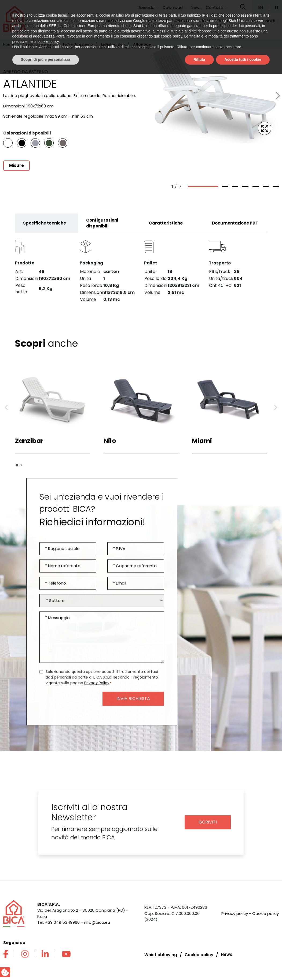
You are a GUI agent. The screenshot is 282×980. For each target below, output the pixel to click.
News (196, 7)
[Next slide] (277, 96)
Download (173, 7)
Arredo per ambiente (223, 21)
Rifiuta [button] (199, 965)
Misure (17, 165)
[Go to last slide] (6, 412)
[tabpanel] (141, 272)
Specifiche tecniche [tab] (45, 227)
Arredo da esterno (109, 21)
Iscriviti (208, 826)
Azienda (147, 7)
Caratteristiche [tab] (166, 227)
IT (277, 7)
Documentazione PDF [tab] (235, 227)
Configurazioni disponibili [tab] (102, 227)
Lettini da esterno (78, 44)
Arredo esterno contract (165, 21)
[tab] (17, 470)
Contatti (215, 7)
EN (261, 7)
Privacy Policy (97, 687)
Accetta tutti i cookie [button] (243, 965)
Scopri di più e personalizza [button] (46, 965)
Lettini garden (113, 44)
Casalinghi (263, 21)
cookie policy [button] (172, 942)
